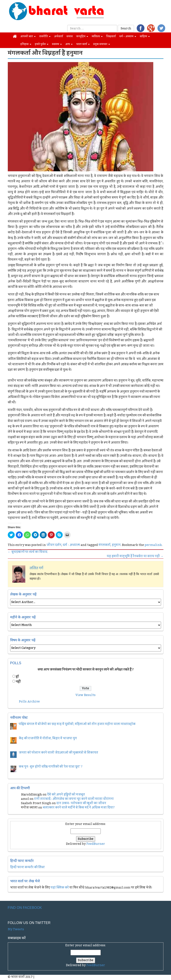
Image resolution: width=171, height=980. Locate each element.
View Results (85, 695)
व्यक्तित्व (97, 36)
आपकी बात (28, 36)
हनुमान (116, 545)
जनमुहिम (82, 36)
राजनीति (45, 36)
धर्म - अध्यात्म (71, 545)
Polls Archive (29, 702)
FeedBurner (96, 844)
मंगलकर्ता (105, 545)
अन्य (69, 44)
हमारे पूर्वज (42, 44)
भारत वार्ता (83, 44)
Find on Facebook (25, 908)
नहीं (18, 682)
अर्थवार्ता (58, 36)
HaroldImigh (31, 795)
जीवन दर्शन (54, 545)
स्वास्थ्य (57, 44)
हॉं (17, 677)
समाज (70, 36)
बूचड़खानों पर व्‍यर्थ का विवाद (28, 552)
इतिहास (26, 44)
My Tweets (16, 929)
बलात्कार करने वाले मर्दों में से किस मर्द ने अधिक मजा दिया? (79, 808)
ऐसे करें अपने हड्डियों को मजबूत (66, 795)
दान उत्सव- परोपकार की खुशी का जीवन (81, 803)
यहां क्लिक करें (60, 888)
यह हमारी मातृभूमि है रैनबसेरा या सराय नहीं (135, 556)
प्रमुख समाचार (102, 44)
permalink (153, 545)
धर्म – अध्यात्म (128, 36)
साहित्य (145, 36)
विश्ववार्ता (111, 36)
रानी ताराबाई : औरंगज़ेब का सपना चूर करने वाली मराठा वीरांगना (74, 799)
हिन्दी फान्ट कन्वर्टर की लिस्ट (27, 867)
